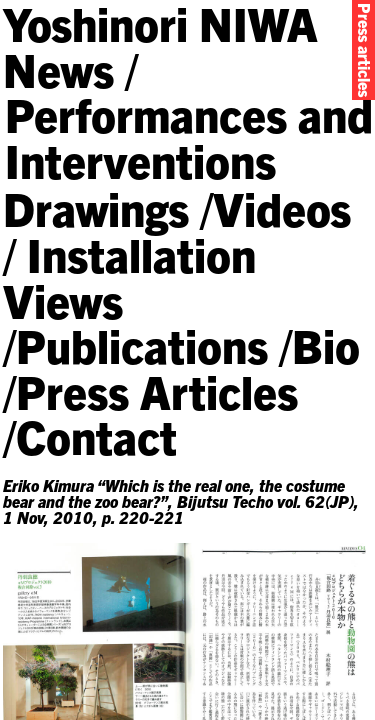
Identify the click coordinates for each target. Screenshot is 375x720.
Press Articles (157, 390)
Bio (326, 344)
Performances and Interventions (189, 136)
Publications (142, 344)
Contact (96, 435)
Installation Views (129, 276)
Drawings (96, 207)
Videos (282, 207)
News (58, 68)
